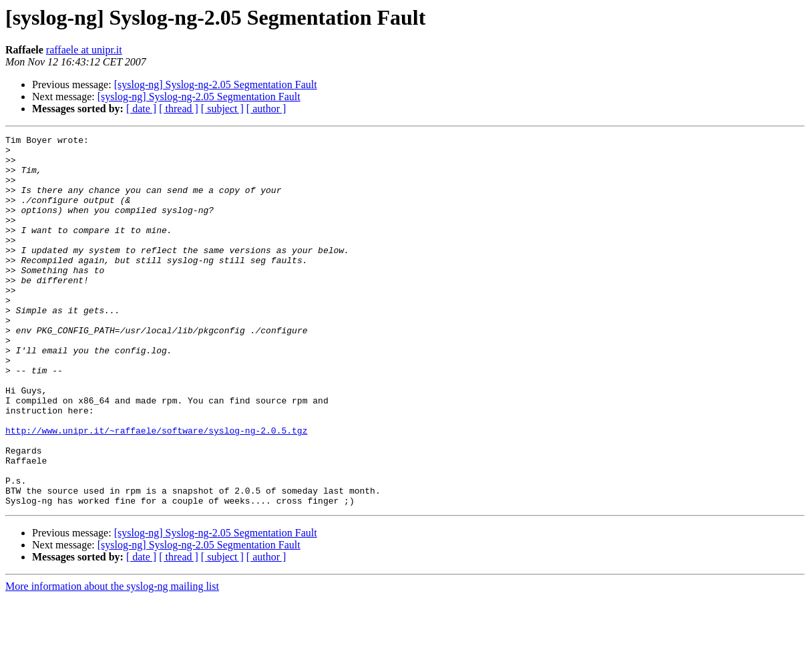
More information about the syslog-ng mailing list (112, 660)
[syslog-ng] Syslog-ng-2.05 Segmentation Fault (216, 85)
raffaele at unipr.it (84, 50)
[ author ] (266, 109)
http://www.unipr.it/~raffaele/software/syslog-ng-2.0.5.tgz (156, 490)
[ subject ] (222, 109)
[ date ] (141, 109)
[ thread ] (179, 109)
